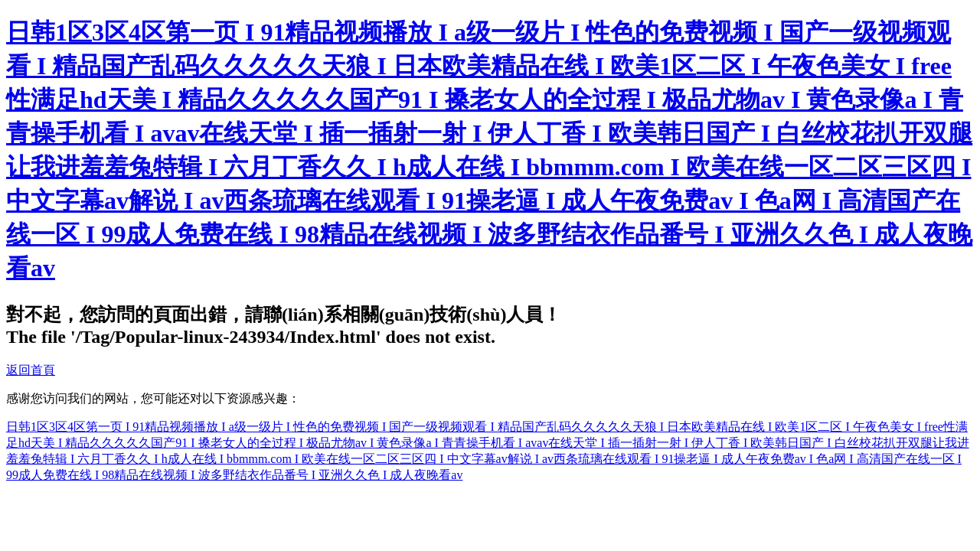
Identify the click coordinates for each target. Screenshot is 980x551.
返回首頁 (31, 370)
